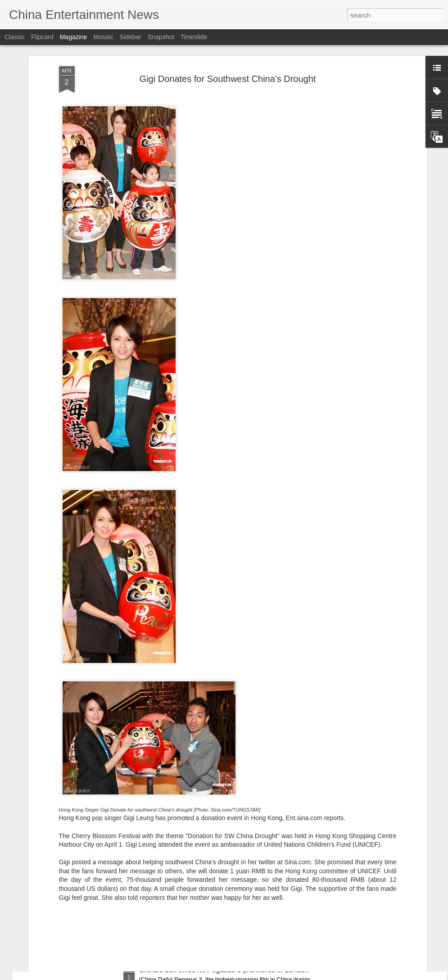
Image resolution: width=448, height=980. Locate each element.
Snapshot (161, 37)
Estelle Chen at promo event (185, 868)
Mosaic (103, 37)
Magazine (74, 37)
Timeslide (194, 37)
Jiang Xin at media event (179, 765)
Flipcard (42, 37)
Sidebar (131, 37)
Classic (15, 37)
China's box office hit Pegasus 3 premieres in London (224, 970)
